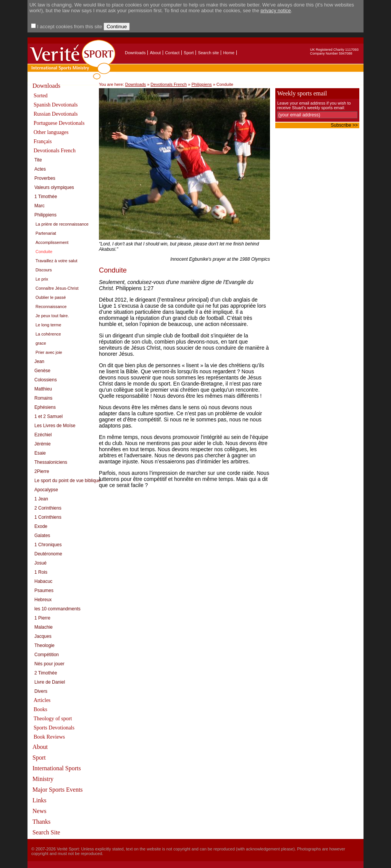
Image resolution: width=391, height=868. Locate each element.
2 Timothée (46, 673)
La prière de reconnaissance (62, 224)
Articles (42, 700)
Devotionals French (55, 151)
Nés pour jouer (49, 664)
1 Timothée (46, 197)
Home (229, 53)
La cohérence (48, 334)
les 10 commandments (57, 609)
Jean (39, 361)
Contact (172, 53)
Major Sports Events (58, 790)
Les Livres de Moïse (55, 426)
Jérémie (43, 444)
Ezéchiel (43, 435)
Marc (40, 206)
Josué (40, 563)
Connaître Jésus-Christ (57, 288)
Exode (41, 526)
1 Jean (41, 499)
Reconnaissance (51, 307)
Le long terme (48, 325)
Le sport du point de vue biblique (67, 481)
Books (40, 709)
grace (41, 343)
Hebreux (43, 600)
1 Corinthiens (48, 517)
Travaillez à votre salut (57, 261)
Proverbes (45, 178)
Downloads (135, 53)
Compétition (47, 655)
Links (39, 800)
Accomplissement (52, 242)
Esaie (40, 453)
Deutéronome (48, 554)
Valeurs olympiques (54, 187)
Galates (42, 536)
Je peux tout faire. (52, 316)
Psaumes (44, 590)
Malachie (44, 627)
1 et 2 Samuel (48, 416)
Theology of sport (53, 719)
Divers (41, 691)
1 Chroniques (48, 545)
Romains (43, 398)
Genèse (42, 371)
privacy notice (275, 10)
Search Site (46, 832)
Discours (44, 270)
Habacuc (43, 581)
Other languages (51, 132)
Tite (38, 160)
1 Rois (41, 572)
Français (43, 141)
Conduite (44, 252)
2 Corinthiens (48, 508)
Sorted (41, 96)
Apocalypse (46, 490)
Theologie (44, 645)
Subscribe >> (344, 125)
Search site (208, 53)
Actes (40, 169)
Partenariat (46, 233)
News (39, 811)
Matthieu (43, 389)
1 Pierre (42, 618)
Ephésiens (45, 407)
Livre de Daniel (50, 682)
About (155, 53)
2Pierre (42, 471)
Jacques (43, 636)
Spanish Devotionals (56, 105)
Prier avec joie (49, 352)
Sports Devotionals (54, 728)
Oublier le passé (51, 297)
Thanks (41, 822)
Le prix (42, 279)
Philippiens (45, 215)
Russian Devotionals (56, 114)
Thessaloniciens (51, 462)
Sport (189, 53)
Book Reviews (49, 737)
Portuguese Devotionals (59, 123)
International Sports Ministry (57, 774)
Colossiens (46, 380)
